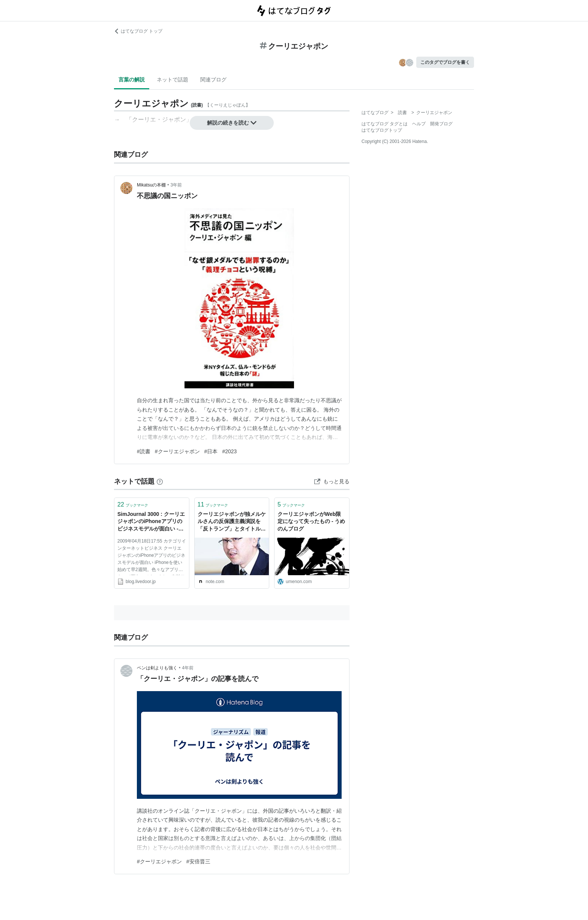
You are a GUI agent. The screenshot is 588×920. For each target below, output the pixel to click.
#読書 (144, 451)
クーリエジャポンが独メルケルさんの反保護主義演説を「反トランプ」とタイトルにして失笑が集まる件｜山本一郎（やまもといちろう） (232, 522)
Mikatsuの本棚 (151, 185)
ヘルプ (419, 124)
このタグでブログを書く (445, 62)
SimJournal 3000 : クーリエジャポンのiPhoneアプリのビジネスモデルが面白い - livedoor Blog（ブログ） (151, 522)
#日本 (211, 451)
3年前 (176, 185)
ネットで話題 (172, 80)
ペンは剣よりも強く (157, 668)
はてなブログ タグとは (385, 124)
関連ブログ (213, 80)
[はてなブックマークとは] (160, 481)
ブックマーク (133, 504)
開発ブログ (441, 124)
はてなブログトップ (382, 130)
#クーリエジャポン (177, 451)
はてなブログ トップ (138, 31)
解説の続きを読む (232, 123)
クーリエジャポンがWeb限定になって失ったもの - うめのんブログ (311, 521)
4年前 (188, 668)
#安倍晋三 (198, 861)
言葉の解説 (132, 80)
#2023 (229, 451)
